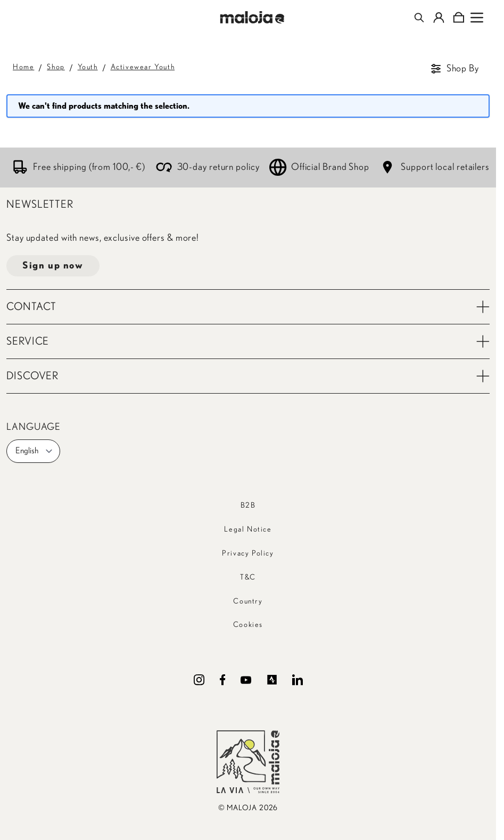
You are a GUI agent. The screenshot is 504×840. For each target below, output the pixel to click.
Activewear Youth (143, 67)
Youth (88, 67)
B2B (248, 505)
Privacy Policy (248, 553)
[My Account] (439, 18)
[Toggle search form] (419, 18)
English (34, 451)
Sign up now (53, 266)
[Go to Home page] (252, 17)
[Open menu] (477, 18)
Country (248, 601)
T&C (248, 577)
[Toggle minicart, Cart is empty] (458, 18)
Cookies (248, 625)
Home (23, 67)
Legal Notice (248, 529)
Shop (56, 67)
